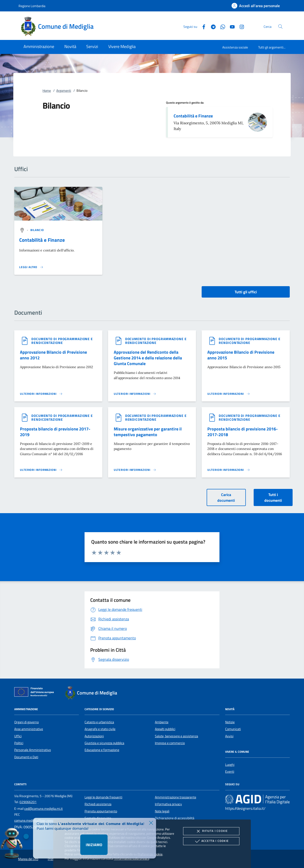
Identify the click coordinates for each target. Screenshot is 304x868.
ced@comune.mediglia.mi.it (43, 809)
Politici (19, 743)
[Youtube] (230, 26)
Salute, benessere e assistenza (176, 736)
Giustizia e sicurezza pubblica (104, 743)
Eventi (230, 772)
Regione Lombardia (32, 6)
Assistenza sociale (235, 47)
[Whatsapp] (221, 26)
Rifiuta (211, 831)
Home (47, 91)
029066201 (28, 802)
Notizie (230, 722)
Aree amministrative (29, 729)
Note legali (162, 811)
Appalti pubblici (165, 729)
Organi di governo (26, 722)
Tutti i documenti (273, 497)
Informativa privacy (168, 804)
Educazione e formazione (102, 750)
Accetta (211, 841)
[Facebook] (202, 26)
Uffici (18, 736)
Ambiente (162, 722)
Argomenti (64, 91)
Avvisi (229, 736)
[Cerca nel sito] (280, 27)
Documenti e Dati (26, 757)
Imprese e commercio (170, 743)
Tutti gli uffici (246, 292)
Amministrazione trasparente (176, 797)
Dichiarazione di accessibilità (175, 818)
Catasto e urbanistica (99, 722)
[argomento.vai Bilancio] (37, 230)
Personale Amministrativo (33, 750)
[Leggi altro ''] (31, 267)
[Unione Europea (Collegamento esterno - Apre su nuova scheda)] (35, 693)
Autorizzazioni (94, 736)
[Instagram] (240, 26)
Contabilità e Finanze (193, 116)
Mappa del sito (28, 859)
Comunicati (233, 729)
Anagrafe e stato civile (100, 729)
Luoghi (230, 765)
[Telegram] (211, 26)
